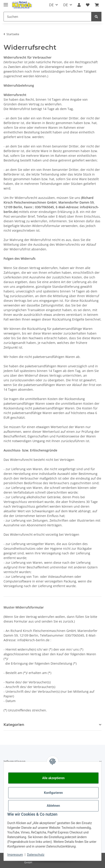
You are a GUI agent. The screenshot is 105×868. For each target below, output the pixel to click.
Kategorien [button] (14, 725)
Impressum (15, 855)
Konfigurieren (53, 793)
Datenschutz (36, 855)
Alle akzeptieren (53, 778)
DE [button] (51, 5)
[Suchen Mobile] (48, 17)
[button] (79, 5)
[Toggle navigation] (6, 3)
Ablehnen (53, 806)
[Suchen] (96, 17)
